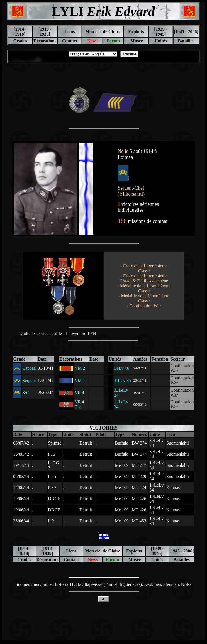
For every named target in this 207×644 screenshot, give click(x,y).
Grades (20, 41)
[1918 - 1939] (45, 32)
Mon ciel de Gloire (103, 32)
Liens (70, 32)
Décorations (45, 41)
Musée (136, 41)
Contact (70, 41)
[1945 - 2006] (186, 32)
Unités (161, 41)
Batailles (186, 41)
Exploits (136, 32)
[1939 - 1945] (161, 32)
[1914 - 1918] (20, 32)
